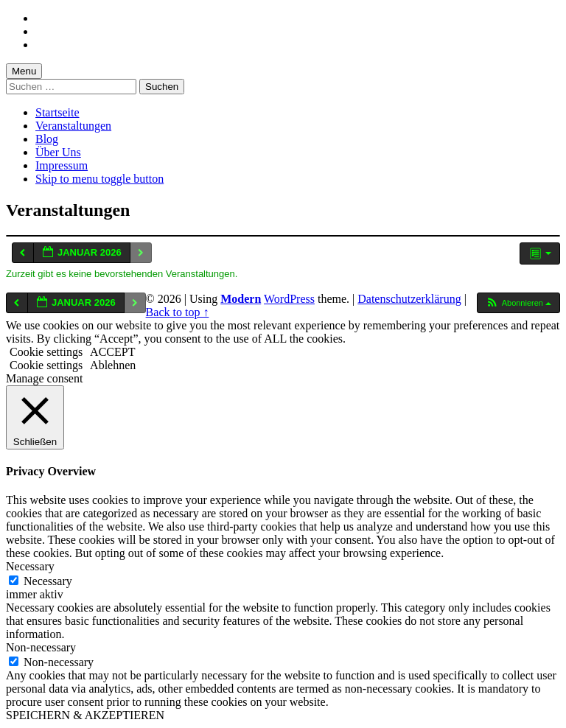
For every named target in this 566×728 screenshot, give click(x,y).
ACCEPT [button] (112, 352)
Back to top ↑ (178, 312)
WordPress (289, 299)
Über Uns (58, 152)
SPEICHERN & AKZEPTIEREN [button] (85, 715)
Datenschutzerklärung (409, 299)
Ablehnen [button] (113, 365)
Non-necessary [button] (41, 647)
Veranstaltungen (73, 126)
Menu (24, 71)
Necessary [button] (30, 566)
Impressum (62, 165)
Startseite (57, 112)
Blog (47, 139)
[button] (518, 303)
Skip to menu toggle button (99, 179)
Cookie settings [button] (46, 352)
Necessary (48, 581)
